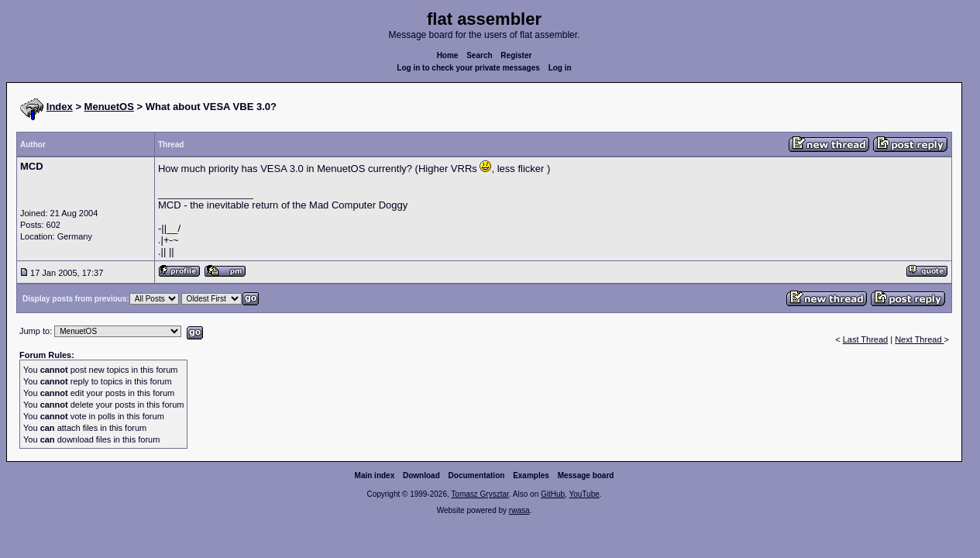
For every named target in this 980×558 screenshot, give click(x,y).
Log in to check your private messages (468, 68)
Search (479, 55)
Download (421, 475)
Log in (560, 68)
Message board (586, 475)
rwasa (519, 510)
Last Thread (866, 339)
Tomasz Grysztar (480, 494)
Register (516, 55)
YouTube (584, 494)
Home (448, 55)
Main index (375, 475)
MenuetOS (109, 107)
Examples (531, 475)
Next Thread (919, 339)
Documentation (477, 475)
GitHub (553, 494)
